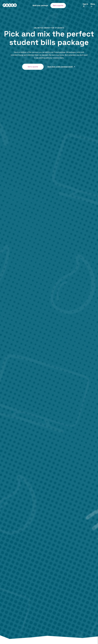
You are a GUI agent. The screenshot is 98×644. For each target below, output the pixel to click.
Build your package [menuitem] (40, 5)
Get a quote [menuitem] (58, 5)
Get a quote (33, 67)
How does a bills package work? (62, 67)
